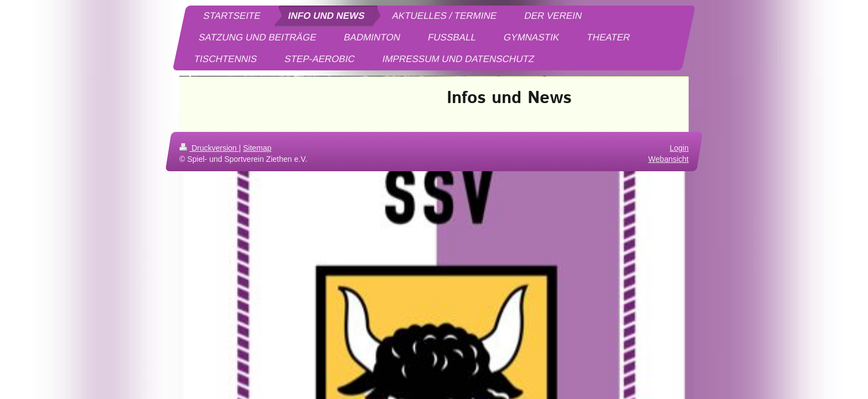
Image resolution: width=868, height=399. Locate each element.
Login (679, 148)
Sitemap (257, 148)
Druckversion (209, 148)
